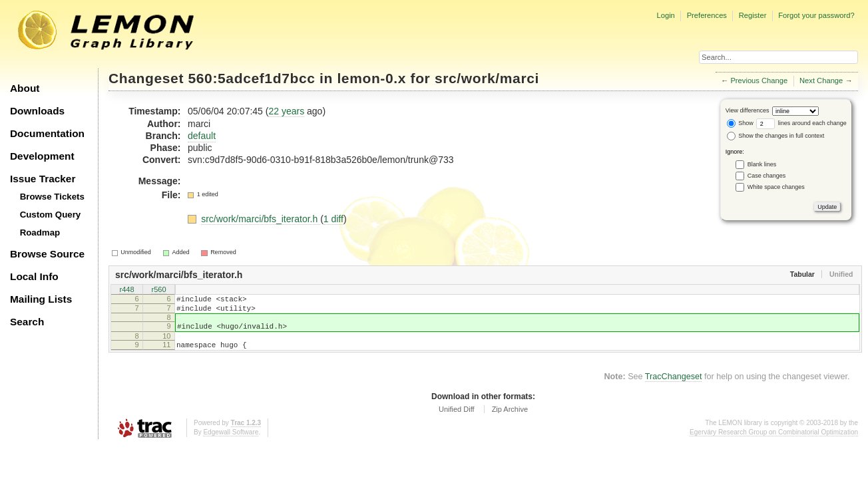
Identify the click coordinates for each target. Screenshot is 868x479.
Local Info (34, 276)
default (202, 136)
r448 (126, 290)
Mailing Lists (41, 299)
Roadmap (40, 233)
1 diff (333, 219)
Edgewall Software (231, 442)
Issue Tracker (43, 179)
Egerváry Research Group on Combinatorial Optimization (774, 442)
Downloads (37, 111)
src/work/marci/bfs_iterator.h (261, 219)
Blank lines (762, 164)
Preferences (707, 15)
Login (665, 15)
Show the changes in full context (776, 136)
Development (42, 156)
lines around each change (801, 123)
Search (27, 322)
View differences (748, 110)
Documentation (47, 133)
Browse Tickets (52, 197)
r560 (158, 290)
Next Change (821, 80)
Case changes (767, 176)
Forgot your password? (816, 15)
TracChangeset (674, 387)
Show (740, 123)
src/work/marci (487, 78)
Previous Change (759, 80)
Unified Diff (457, 419)
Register (753, 15)
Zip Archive (510, 419)
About (25, 88)
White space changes (776, 187)
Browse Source (47, 254)
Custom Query (51, 215)
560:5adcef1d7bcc (252, 78)
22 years (286, 111)
